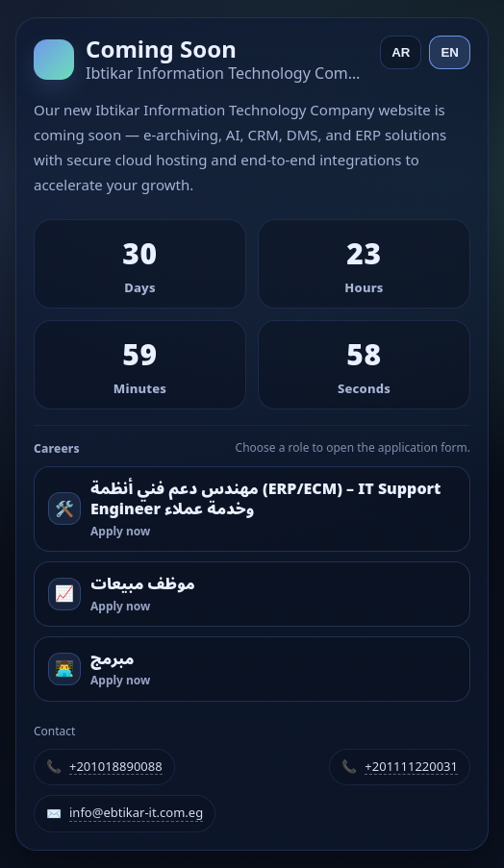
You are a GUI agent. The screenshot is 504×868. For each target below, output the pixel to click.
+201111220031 (411, 767)
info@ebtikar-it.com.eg (136, 813)
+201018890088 (116, 767)
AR (401, 52)
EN (450, 52)
